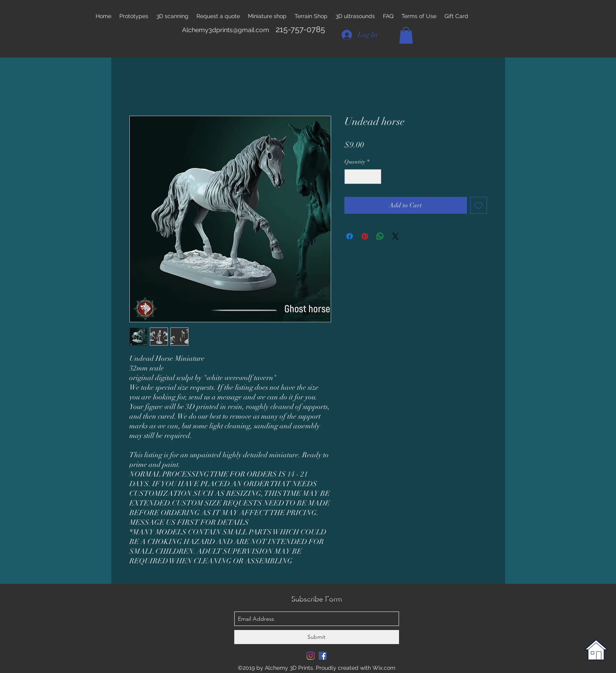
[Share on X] (395, 236)
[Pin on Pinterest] (365, 236)
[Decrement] (351, 177)
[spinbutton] (363, 177)
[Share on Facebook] (350, 236)
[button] (406, 35)
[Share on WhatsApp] (380, 236)
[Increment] (375, 177)
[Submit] (317, 637)
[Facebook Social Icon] (323, 656)
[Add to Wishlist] (479, 205)
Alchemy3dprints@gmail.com (226, 30)
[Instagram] (311, 656)
